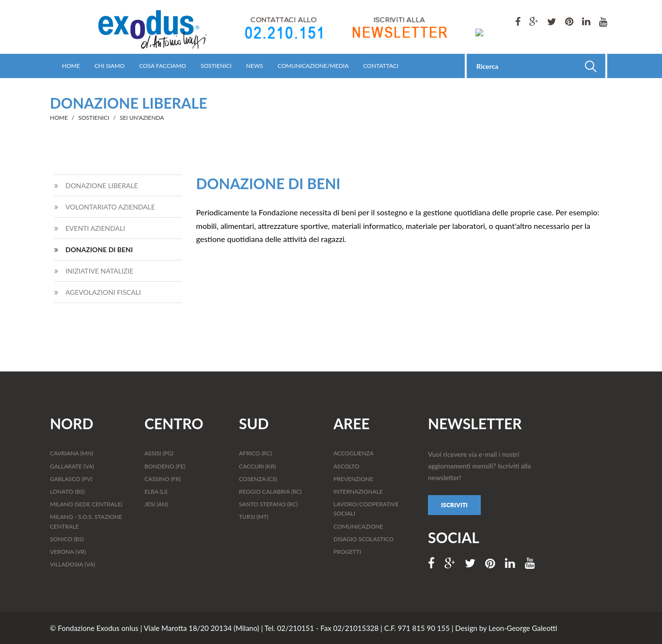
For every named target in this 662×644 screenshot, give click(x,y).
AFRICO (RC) (255, 453)
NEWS (255, 66)
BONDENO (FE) (165, 466)
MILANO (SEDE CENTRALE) (86, 504)
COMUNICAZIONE (358, 526)
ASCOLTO (346, 466)
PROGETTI (347, 552)
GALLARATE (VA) (72, 466)
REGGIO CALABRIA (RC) (270, 491)
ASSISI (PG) (159, 453)
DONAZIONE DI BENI (94, 250)
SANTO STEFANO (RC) (268, 504)
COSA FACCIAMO (163, 66)
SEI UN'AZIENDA (142, 118)
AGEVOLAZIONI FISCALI (98, 292)
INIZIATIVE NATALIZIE (94, 271)
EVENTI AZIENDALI (90, 228)
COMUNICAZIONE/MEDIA (313, 66)
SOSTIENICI (216, 66)
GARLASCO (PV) (71, 479)
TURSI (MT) (254, 517)
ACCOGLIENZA (354, 453)
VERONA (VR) (68, 552)
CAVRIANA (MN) (71, 453)
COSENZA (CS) (258, 479)
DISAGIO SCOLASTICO (363, 539)
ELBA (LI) (156, 491)
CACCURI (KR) (257, 466)
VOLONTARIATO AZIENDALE (105, 207)
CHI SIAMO (110, 66)
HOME (71, 66)
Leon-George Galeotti (523, 628)
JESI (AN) (156, 504)
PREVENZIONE (353, 479)
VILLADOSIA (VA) (72, 564)
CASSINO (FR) (163, 479)
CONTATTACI (381, 66)
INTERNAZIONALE (358, 491)
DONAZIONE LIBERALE (96, 185)
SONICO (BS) (67, 539)
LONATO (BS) (67, 491)
